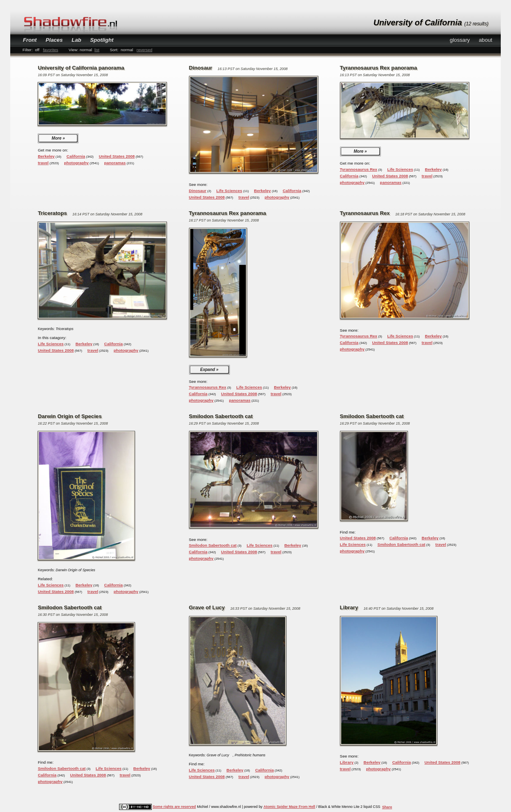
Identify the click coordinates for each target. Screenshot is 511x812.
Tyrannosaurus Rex (359, 169)
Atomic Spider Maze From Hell (289, 807)
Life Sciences (229, 191)
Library (347, 762)
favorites (51, 50)
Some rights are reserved (174, 807)
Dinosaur (198, 191)
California (76, 156)
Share (387, 807)
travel (43, 163)
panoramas (115, 163)
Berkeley (46, 156)
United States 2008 (117, 156)
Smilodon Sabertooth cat (213, 545)
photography (77, 163)
